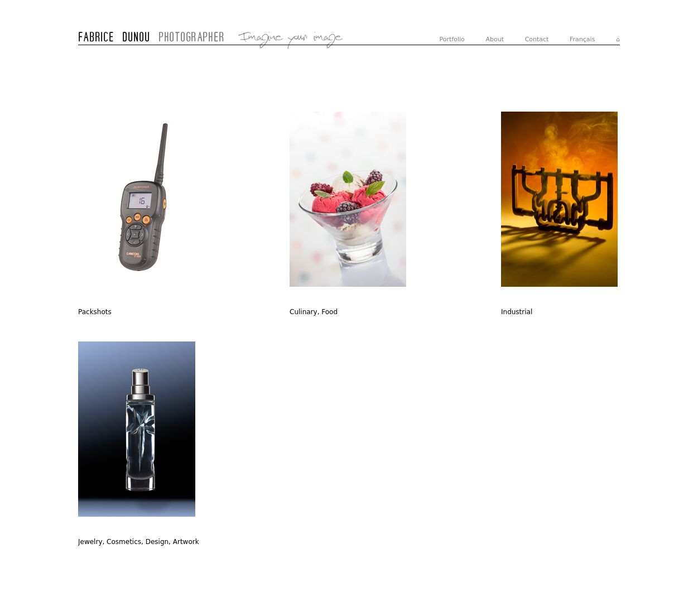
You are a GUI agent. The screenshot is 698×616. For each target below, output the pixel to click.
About (495, 39)
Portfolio (452, 39)
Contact (537, 39)
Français (582, 39)
